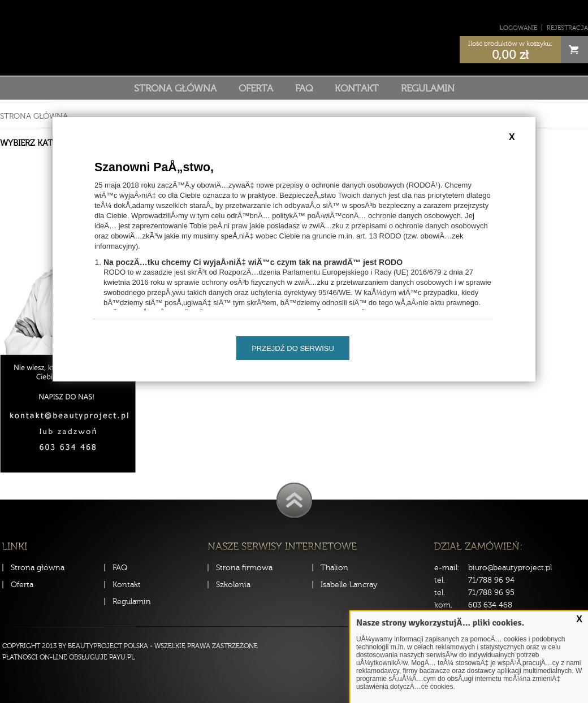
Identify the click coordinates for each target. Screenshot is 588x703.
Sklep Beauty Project (294, 36)
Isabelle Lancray (349, 585)
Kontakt (357, 88)
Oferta (256, 88)
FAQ (304, 88)
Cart (574, 50)
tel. (440, 580)
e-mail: (447, 568)
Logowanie (518, 28)
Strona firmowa (244, 568)
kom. (443, 605)
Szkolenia (233, 585)
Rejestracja (567, 28)
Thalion (334, 568)
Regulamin (428, 88)
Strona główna (175, 88)
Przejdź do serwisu (293, 348)
